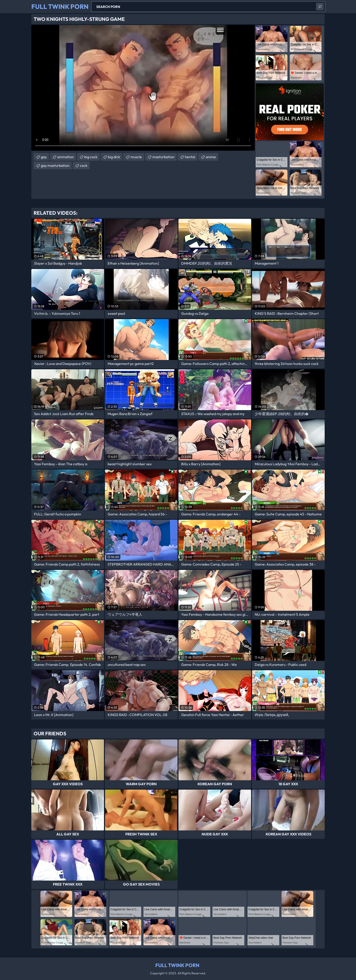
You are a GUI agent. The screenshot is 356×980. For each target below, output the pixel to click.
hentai (190, 157)
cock (84, 165)
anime (211, 157)
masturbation (163, 157)
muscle (136, 157)
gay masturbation (55, 165)
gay (44, 157)
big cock (91, 157)
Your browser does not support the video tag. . (143, 88)
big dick (114, 157)
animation (66, 157)
